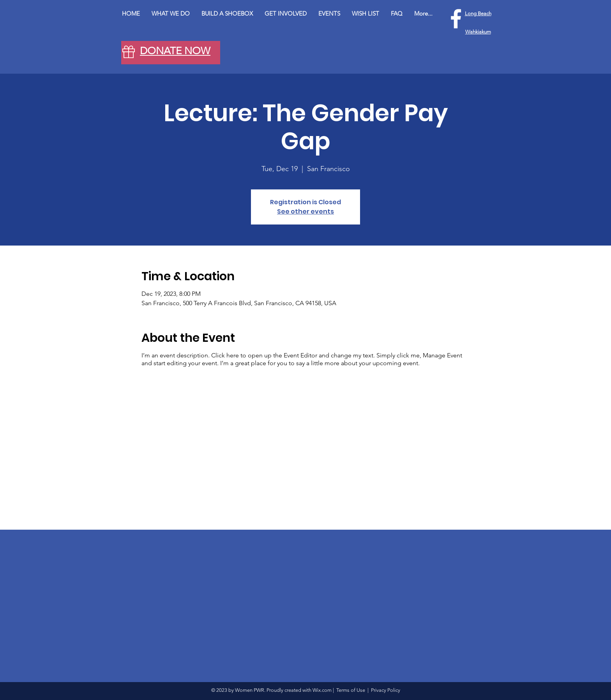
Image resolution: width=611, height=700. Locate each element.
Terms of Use (351, 690)
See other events (305, 211)
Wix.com (322, 690)
